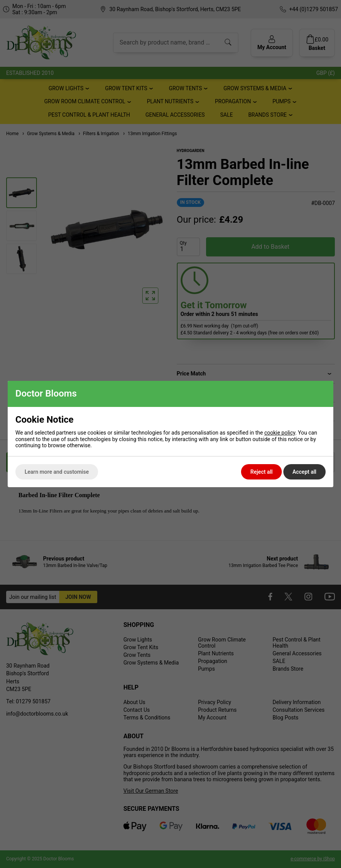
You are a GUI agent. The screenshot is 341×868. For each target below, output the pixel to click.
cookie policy (280, 433)
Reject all (261, 472)
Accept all (304, 472)
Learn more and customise (57, 472)
